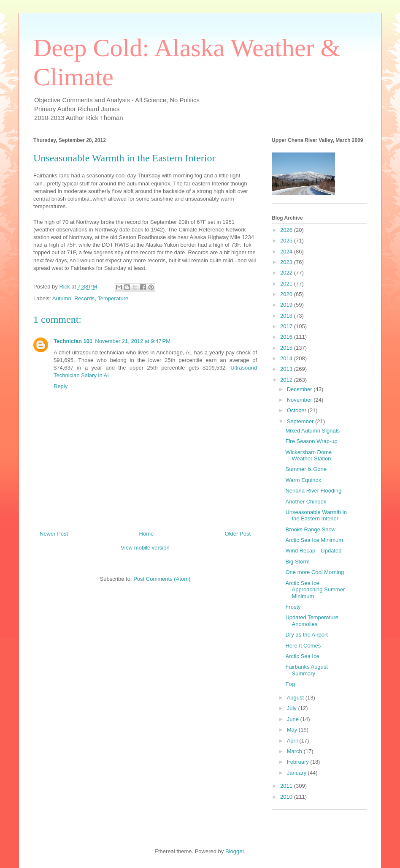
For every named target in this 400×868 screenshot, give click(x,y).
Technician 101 (73, 341)
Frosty (293, 607)
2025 (287, 241)
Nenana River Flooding (313, 491)
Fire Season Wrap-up (311, 441)
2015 (287, 348)
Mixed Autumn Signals (312, 431)
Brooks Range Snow (310, 529)
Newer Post (54, 534)
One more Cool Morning (315, 572)
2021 (287, 284)
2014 (287, 358)
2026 (287, 230)
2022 (287, 273)
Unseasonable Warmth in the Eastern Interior (316, 516)
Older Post (238, 534)
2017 (287, 326)
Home (147, 534)
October (297, 410)
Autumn (62, 298)
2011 (287, 786)
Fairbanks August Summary (306, 670)
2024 (287, 252)
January (297, 773)
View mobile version (145, 548)
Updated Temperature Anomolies (312, 621)
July (293, 708)
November (300, 400)
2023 (287, 262)
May (293, 730)
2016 (287, 337)
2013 (287, 369)
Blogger (235, 851)
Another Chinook (306, 502)
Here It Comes (303, 646)
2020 (287, 294)
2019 (287, 305)
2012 (287, 380)
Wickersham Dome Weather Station (308, 456)
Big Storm (297, 562)
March (295, 751)
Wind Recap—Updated (313, 551)
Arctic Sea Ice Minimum (314, 540)
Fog (290, 684)
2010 (287, 797)
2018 (287, 316)
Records (84, 298)
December (300, 389)
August (296, 698)
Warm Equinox (303, 480)
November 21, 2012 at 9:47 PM (133, 341)
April (293, 741)
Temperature (113, 298)
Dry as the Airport (306, 635)
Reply (61, 386)
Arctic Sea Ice (302, 656)
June (294, 719)
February (299, 762)
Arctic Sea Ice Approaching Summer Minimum (315, 590)
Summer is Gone (306, 469)
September (301, 421)
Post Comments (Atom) (162, 579)
